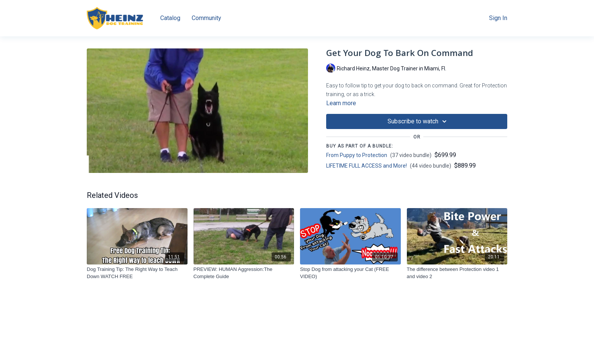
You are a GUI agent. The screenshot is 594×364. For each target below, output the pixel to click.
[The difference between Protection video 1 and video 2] (457, 273)
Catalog (170, 18)
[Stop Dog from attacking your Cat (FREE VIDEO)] (350, 273)
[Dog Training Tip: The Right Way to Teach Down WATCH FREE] (137, 273)
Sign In (498, 18)
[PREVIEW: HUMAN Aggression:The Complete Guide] (244, 273)
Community (206, 18)
